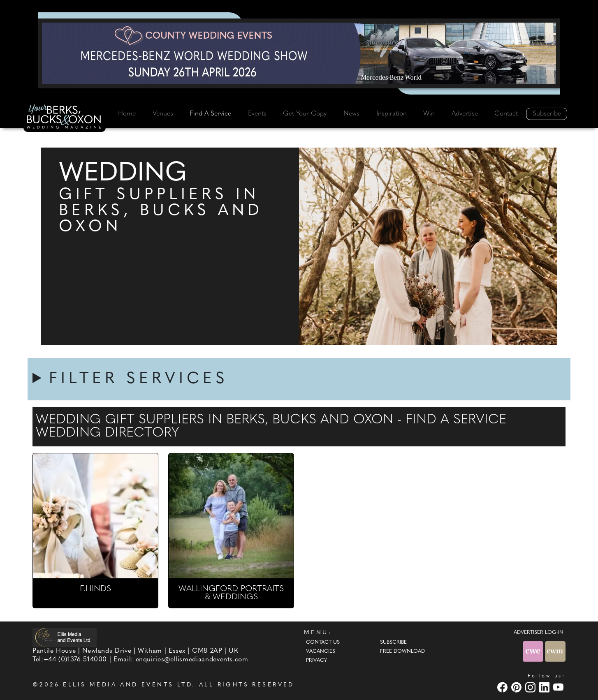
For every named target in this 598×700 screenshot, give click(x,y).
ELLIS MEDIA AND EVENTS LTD (127, 685)
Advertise (465, 114)
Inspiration (392, 114)
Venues (163, 114)
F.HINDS (95, 589)
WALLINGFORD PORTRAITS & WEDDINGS (231, 593)
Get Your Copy (305, 114)
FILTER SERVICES (139, 379)
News (351, 114)
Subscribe (547, 114)
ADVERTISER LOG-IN (539, 633)
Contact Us (323, 642)
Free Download (402, 651)
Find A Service (210, 114)
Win (429, 114)
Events (257, 114)
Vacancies (321, 651)
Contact (506, 114)
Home (127, 114)
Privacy (316, 661)
